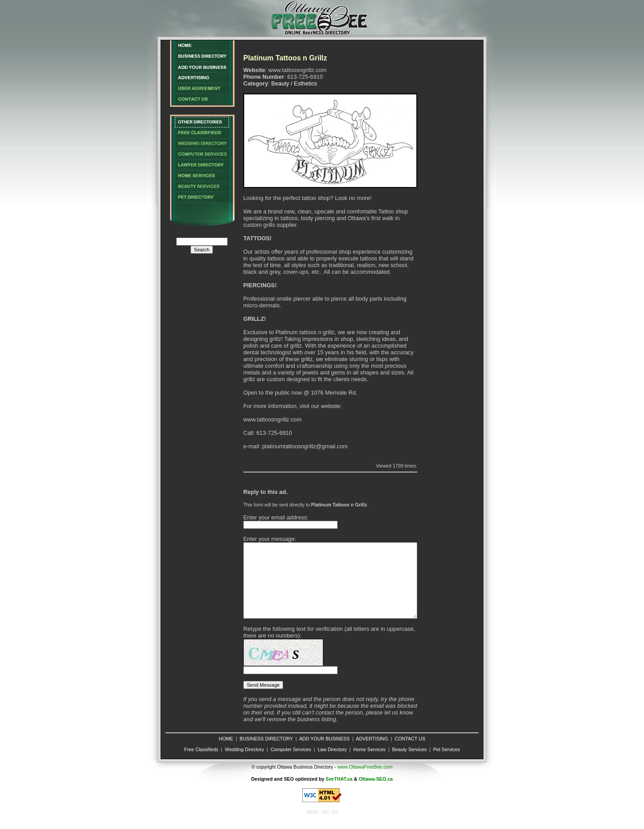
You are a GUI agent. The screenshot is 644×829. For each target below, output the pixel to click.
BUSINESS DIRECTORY (266, 739)
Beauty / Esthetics (294, 83)
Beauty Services (409, 749)
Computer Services (291, 749)
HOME (226, 739)
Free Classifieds (201, 749)
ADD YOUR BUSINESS (324, 739)
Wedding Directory (244, 749)
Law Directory (332, 749)
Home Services (369, 749)
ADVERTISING (372, 739)
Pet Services (446, 749)
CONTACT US (410, 739)
